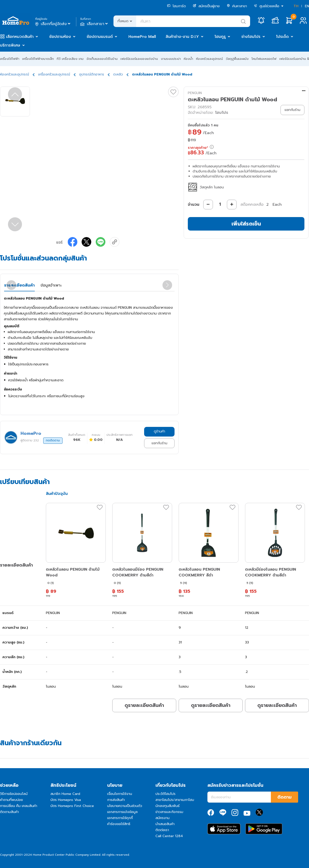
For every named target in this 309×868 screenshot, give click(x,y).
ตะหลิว (118, 74)
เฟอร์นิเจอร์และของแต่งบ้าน (139, 59)
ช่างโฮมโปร (251, 37)
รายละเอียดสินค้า (19, 285)
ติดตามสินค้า (9, 812)
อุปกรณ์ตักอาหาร (92, 74)
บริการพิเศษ (10, 45)
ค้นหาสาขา (237, 6)
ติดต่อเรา (162, 830)
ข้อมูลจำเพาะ (51, 285)
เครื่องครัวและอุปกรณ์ (54, 74)
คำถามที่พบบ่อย (11, 800)
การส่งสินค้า (116, 800)
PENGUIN (195, 93)
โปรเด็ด (282, 37)
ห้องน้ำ (188, 59)
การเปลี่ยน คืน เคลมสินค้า (19, 806)
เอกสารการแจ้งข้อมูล (122, 812)
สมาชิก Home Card (65, 794)
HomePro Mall (142, 37)
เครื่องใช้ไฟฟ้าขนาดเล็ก (38, 59)
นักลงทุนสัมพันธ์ (168, 806)
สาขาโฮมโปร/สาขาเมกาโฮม (175, 800)
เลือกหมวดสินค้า (20, 37)
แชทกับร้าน (159, 443)
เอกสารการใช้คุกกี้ (120, 818)
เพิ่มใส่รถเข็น (246, 224)
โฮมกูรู (220, 37)
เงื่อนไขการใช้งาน (120, 794)
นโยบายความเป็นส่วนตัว (125, 806)
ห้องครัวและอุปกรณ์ (209, 59)
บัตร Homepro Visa (66, 800)
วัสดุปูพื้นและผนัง (237, 59)
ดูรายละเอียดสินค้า (144, 705)
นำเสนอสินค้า (165, 824)
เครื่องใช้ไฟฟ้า (10, 59)
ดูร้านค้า (159, 431)
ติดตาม (284, 797)
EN (307, 6)
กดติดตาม (53, 440)
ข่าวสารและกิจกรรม (169, 812)
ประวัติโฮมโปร (165, 794)
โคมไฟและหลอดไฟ (264, 59)
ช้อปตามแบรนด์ (100, 37)
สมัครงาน (162, 818)
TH (296, 6)
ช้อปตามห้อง (60, 37)
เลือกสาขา (95, 24)
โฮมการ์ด (176, 6)
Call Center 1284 (169, 836)
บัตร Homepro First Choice (72, 806)
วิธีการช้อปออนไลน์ (14, 794)
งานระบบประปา (171, 59)
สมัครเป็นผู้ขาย (206, 6)
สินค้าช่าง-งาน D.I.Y (182, 37)
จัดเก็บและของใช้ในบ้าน (102, 59)
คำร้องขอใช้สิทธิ (119, 824)
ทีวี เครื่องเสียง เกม (70, 59)
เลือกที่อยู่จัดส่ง (53, 24)
